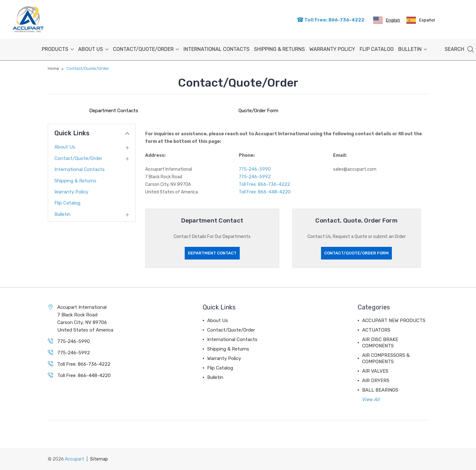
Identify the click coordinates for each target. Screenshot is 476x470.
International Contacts (216, 49)
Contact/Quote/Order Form (356, 253)
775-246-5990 (255, 169)
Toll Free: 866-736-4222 (331, 20)
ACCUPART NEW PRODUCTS (394, 320)
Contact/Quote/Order (146, 49)
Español (421, 20)
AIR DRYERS (376, 381)
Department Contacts (114, 111)
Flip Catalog (377, 49)
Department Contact (212, 253)
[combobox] (387, 20)
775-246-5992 (255, 177)
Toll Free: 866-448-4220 (265, 192)
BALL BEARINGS (380, 390)
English (387, 20)
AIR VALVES (375, 371)
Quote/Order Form (258, 111)
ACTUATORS (376, 330)
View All (371, 400)
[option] (421, 20)
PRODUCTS (58, 49)
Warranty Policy (332, 49)
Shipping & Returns (279, 49)
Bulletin (413, 49)
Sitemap (99, 459)
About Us (93, 49)
